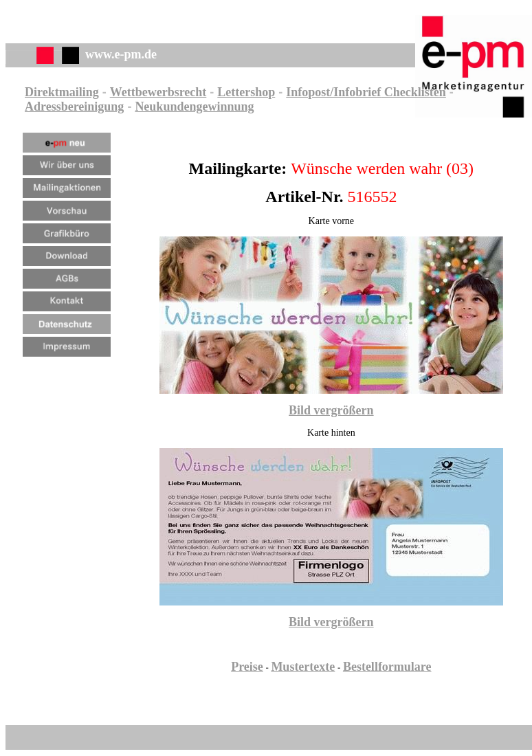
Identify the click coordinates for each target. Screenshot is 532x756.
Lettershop (246, 92)
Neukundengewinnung (194, 107)
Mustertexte (303, 667)
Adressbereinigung (74, 107)
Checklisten (413, 92)
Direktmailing (62, 92)
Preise (247, 667)
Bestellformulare (387, 667)
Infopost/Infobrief (333, 92)
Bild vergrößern (331, 410)
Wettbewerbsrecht (158, 92)
